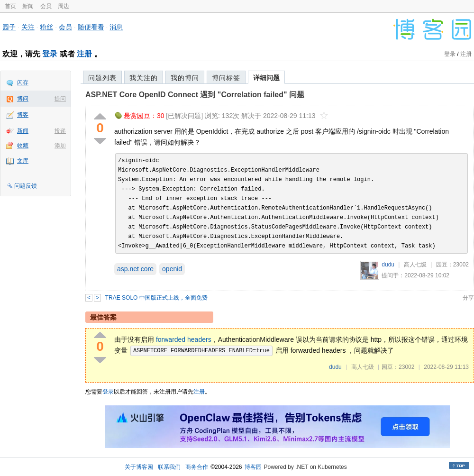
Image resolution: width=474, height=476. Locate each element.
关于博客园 (139, 467)
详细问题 (266, 78)
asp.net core (135, 269)
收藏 (23, 146)
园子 (9, 27)
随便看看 (91, 27)
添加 (60, 146)
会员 (46, 6)
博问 (23, 99)
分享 (468, 298)
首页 (10, 6)
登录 (50, 54)
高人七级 (415, 265)
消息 (116, 27)
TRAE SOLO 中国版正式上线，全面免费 (156, 298)
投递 (60, 131)
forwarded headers (184, 339)
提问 (60, 99)
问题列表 (102, 78)
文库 (23, 161)
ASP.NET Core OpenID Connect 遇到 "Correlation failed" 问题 (195, 95)
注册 (84, 54)
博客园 (253, 467)
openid (172, 269)
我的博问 (185, 78)
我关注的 (144, 78)
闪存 (23, 82)
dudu (388, 265)
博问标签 (226, 78)
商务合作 (197, 467)
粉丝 (46, 27)
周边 (64, 6)
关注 (28, 27)
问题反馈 (26, 186)
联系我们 (169, 467)
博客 (23, 115)
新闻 (28, 6)
